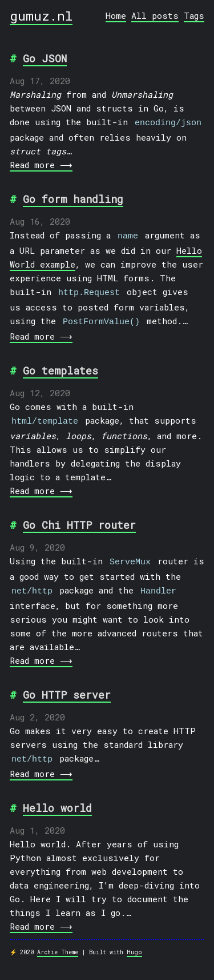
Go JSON (45, 58)
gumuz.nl (41, 15)
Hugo (134, 939)
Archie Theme (58, 939)
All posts (155, 15)
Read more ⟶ (40, 163)
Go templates (60, 364)
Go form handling (73, 197)
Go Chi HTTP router (79, 516)
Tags (194, 15)
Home (116, 15)
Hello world (57, 794)
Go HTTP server (67, 683)
